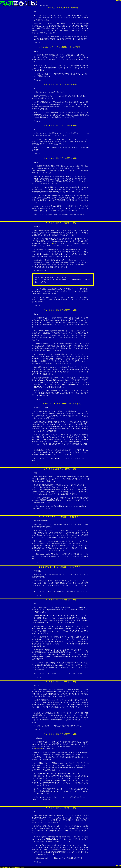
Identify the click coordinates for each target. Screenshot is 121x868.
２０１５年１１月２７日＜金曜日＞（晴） (61, 600)
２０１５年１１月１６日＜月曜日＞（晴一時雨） (60, 8)
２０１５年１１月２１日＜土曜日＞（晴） (61, 223)
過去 (117, 1)
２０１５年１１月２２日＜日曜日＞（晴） (61, 310)
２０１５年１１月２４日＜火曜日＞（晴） (61, 469)
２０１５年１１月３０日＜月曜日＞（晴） (61, 808)
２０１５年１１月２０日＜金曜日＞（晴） (61, 158)
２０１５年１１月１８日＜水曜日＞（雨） (61, 84)
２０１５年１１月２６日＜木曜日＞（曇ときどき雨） (60, 567)
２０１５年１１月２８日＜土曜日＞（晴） (61, 682)
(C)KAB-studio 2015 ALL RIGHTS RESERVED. (12, 867)
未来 (120, 1)
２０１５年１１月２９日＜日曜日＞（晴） (61, 734)
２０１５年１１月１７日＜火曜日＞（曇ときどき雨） (60, 47)
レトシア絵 (39, 749)
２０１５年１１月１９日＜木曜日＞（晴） (61, 126)
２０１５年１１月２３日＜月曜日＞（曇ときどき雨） (60, 404)
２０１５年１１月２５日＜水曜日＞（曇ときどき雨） (60, 517)
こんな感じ (54, 243)
